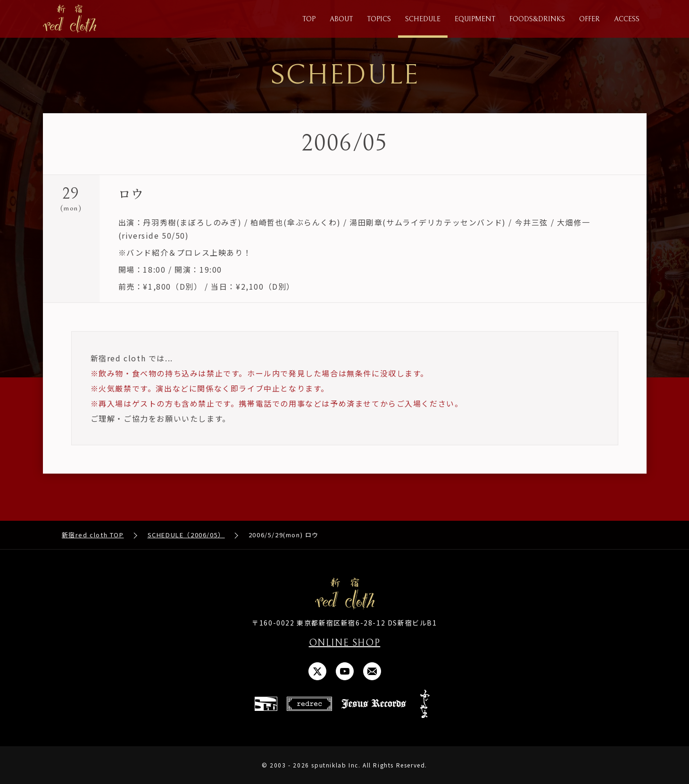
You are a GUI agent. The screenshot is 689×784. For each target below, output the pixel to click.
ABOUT (341, 19)
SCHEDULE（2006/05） (186, 535)
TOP (309, 19)
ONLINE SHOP (345, 643)
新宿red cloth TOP (93, 535)
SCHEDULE (423, 19)
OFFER (589, 19)
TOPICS (379, 19)
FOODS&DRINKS (537, 19)
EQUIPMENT (475, 19)
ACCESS (627, 19)
